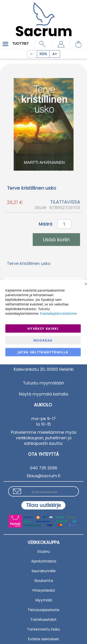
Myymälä (44, 600)
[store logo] (43, 16)
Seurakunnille (44, 571)
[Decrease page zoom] (32, 54)
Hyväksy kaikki (43, 328)
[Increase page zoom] (55, 54)
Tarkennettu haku (43, 629)
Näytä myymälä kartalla (44, 394)
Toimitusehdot (43, 620)
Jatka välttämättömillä (43, 352)
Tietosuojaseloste (43, 610)
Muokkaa (43, 340)
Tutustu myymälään (44, 383)
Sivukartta (44, 581)
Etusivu (44, 551)
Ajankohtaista (44, 561)
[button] (61, 44)
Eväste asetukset (43, 639)
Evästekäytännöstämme (58, 313)
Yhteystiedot (44, 590)
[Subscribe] (43, 505)
